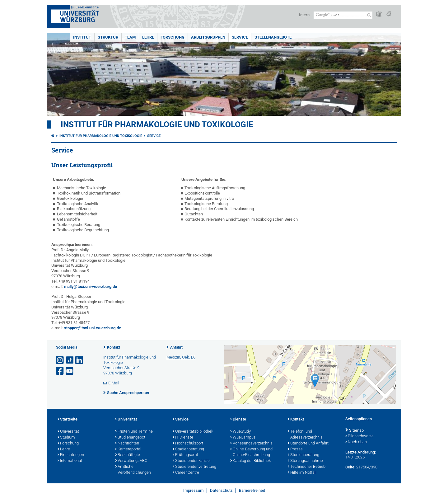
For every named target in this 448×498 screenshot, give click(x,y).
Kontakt (114, 347)
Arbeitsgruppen (208, 37)
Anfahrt (176, 347)
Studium (66, 438)
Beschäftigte (128, 455)
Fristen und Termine (134, 432)
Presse (295, 449)
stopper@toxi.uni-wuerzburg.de (93, 328)
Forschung (173, 37)
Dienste (238, 420)
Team (130, 37)
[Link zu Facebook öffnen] (60, 371)
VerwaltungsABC (131, 461)
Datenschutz (221, 490)
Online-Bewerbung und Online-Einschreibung (251, 452)
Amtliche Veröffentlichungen (133, 470)
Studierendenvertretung (194, 467)
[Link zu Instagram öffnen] (60, 360)
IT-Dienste (183, 438)
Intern (304, 15)
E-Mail (114, 383)
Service (240, 37)
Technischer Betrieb (307, 467)
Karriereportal (128, 449)
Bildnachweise (359, 436)
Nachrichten (127, 444)
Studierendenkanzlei (192, 461)
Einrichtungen (71, 455)
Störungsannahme (305, 461)
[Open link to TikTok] (70, 360)
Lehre (148, 37)
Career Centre (186, 473)
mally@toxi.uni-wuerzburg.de (91, 287)
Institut (82, 37)
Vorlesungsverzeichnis (251, 444)
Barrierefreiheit (252, 490)
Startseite (68, 420)
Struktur (108, 37)
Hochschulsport (188, 444)
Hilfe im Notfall (302, 473)
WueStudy (240, 432)
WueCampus (243, 438)
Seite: (350, 467)
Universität (68, 432)
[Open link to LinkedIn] (80, 360)
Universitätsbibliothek (193, 432)
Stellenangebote (273, 37)
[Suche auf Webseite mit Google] (343, 15)
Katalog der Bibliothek (250, 461)
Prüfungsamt (185, 455)
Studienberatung (188, 449)
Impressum (193, 490)
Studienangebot (130, 438)
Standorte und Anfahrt (308, 444)
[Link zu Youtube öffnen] (70, 371)
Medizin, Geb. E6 (181, 357)
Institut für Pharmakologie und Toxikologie (157, 125)
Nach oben (356, 442)
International (70, 461)
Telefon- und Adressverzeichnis (305, 435)
